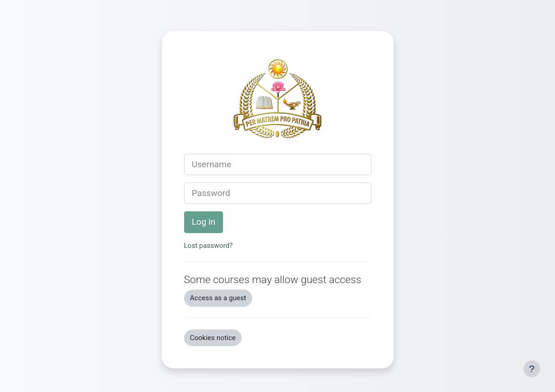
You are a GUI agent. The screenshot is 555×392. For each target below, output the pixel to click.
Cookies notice (213, 338)
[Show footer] (532, 369)
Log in (204, 222)
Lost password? (208, 246)
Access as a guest (218, 298)
